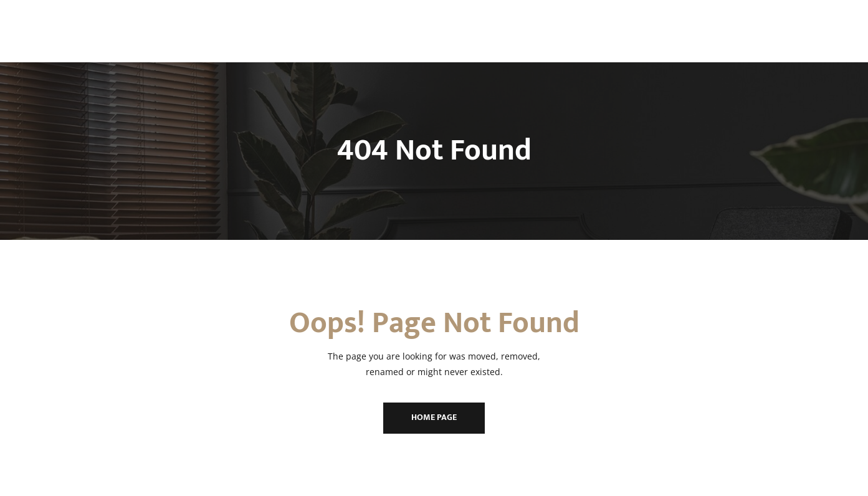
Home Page (434, 417)
